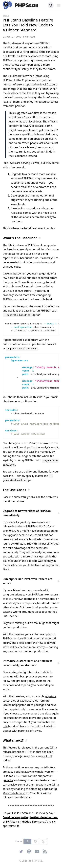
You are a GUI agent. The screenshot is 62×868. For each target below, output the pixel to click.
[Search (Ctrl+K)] (51, 5)
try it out (47, 756)
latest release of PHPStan (23, 245)
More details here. (14, 793)
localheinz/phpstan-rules (18, 705)
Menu (6, 15)
